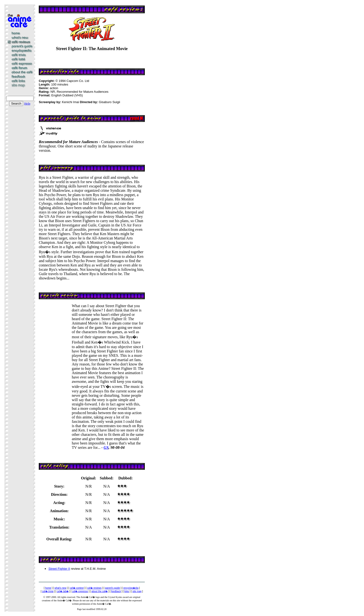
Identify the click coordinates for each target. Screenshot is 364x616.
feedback (116, 591)
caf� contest (77, 588)
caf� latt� (63, 591)
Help (27, 103)
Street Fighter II (59, 569)
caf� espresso (80, 591)
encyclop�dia (131, 588)
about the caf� (100, 591)
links (127, 591)
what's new (60, 588)
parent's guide (112, 588)
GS (106, 447)
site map (137, 591)
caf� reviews (94, 588)
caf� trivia (48, 591)
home (48, 588)
